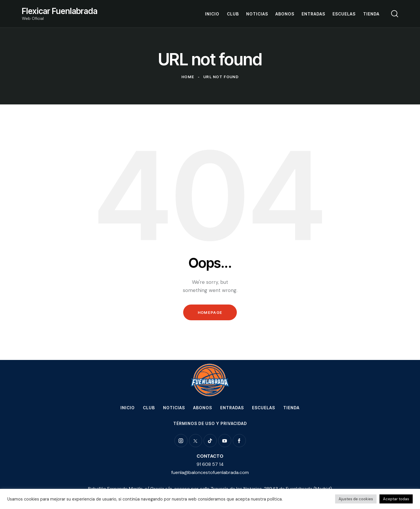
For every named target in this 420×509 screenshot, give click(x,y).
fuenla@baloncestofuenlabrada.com (210, 472)
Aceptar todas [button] (396, 499)
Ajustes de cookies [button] (356, 499)
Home (188, 77)
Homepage (210, 312)
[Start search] (395, 14)
